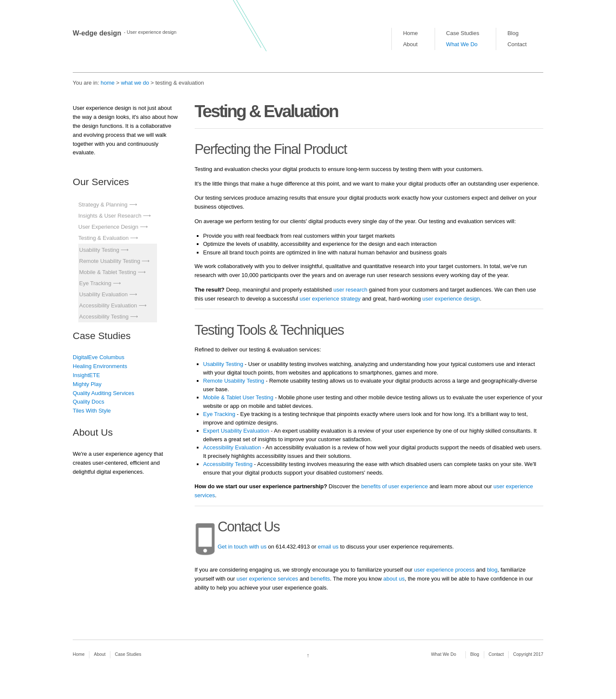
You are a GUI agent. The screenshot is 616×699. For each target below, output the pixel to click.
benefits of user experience (394, 486)
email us (328, 547)
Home (410, 33)
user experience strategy (330, 299)
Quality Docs (89, 402)
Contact (517, 44)
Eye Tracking (95, 283)
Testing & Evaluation (104, 238)
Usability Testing (99, 250)
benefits (320, 579)
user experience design (451, 299)
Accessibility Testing (104, 317)
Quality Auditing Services (104, 393)
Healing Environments (100, 366)
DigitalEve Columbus (99, 357)
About (410, 44)
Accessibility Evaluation (108, 305)
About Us (93, 432)
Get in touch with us (242, 547)
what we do (135, 83)
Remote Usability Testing (110, 261)
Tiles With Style (92, 411)
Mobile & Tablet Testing (108, 272)
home (108, 83)
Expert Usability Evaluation (236, 431)
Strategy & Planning (103, 205)
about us (394, 579)
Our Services (101, 182)
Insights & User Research (110, 216)
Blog (513, 33)
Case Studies (463, 33)
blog (492, 570)
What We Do (462, 44)
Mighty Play (87, 384)
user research (350, 290)
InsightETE (86, 375)
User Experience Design (108, 227)
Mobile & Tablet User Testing (238, 397)
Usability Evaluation (103, 294)
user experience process (444, 570)
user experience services (267, 579)
